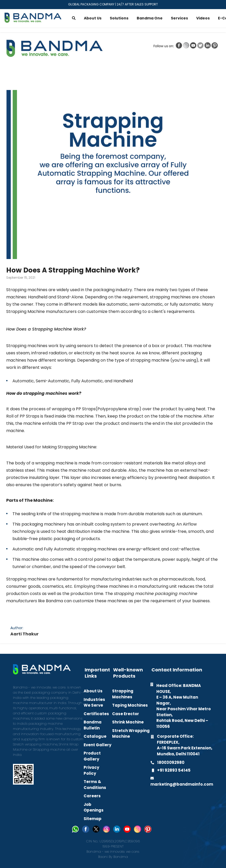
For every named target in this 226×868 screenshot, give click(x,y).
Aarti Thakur (24, 634)
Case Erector (126, 714)
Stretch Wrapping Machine (131, 734)
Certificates (96, 714)
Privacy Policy (91, 770)
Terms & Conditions (95, 785)
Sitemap (93, 819)
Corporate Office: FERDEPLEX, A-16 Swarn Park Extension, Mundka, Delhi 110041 (185, 745)
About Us (93, 691)
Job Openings (94, 807)
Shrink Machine (128, 722)
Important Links (97, 673)
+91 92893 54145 (174, 770)
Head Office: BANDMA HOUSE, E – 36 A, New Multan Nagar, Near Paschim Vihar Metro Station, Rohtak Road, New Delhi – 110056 (184, 706)
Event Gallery (97, 745)
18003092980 (171, 762)
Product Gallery (92, 756)
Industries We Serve (94, 702)
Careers (92, 796)
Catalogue (95, 736)
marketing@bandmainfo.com (182, 784)
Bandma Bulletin (93, 725)
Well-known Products (128, 673)
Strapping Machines (123, 694)
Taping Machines (130, 705)
